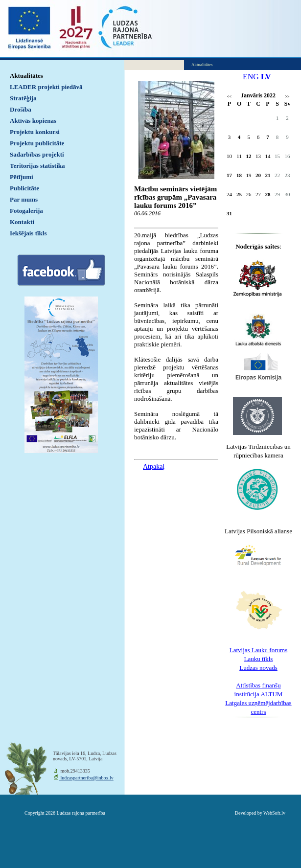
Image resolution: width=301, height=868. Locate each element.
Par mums (24, 199)
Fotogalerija (26, 211)
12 (249, 156)
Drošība (21, 109)
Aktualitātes (26, 76)
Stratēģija (23, 98)
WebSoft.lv (274, 813)
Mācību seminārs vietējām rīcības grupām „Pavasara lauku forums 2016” (175, 197)
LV (266, 77)
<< (229, 97)
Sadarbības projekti (37, 154)
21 (268, 175)
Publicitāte (24, 188)
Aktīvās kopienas (33, 121)
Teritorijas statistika (37, 166)
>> (288, 97)
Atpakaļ (154, 467)
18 (239, 175)
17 (229, 175)
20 (258, 175)
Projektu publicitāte (37, 143)
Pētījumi (22, 177)
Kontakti (22, 222)
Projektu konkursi (35, 132)
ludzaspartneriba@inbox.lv (86, 778)
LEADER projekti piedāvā (46, 87)
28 (268, 194)
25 (239, 194)
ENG (251, 77)
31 (229, 213)
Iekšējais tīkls (28, 233)
